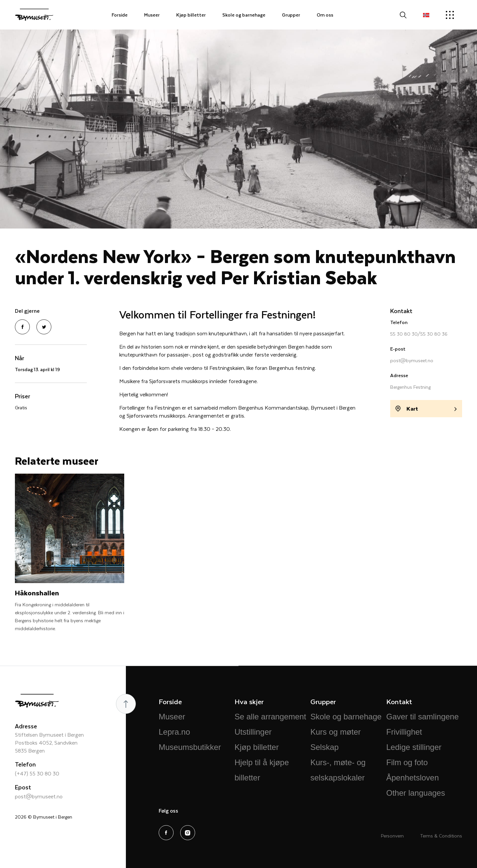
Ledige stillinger (414, 747)
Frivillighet (404, 732)
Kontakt (401, 311)
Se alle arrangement (270, 717)
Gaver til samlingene (423, 717)
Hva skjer (249, 701)
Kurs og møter (336, 732)
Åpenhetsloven (413, 778)
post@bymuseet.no (412, 360)
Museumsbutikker (190, 747)
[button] (426, 15)
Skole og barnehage (244, 15)
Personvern (392, 836)
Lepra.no (174, 732)
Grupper (291, 15)
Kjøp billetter (191, 15)
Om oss (325, 15)
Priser (23, 396)
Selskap (324, 747)
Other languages (416, 793)
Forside (120, 15)
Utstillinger (253, 732)
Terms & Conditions (441, 836)
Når (20, 358)
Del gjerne (27, 311)
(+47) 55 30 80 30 (37, 773)
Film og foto (407, 762)
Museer (152, 15)
